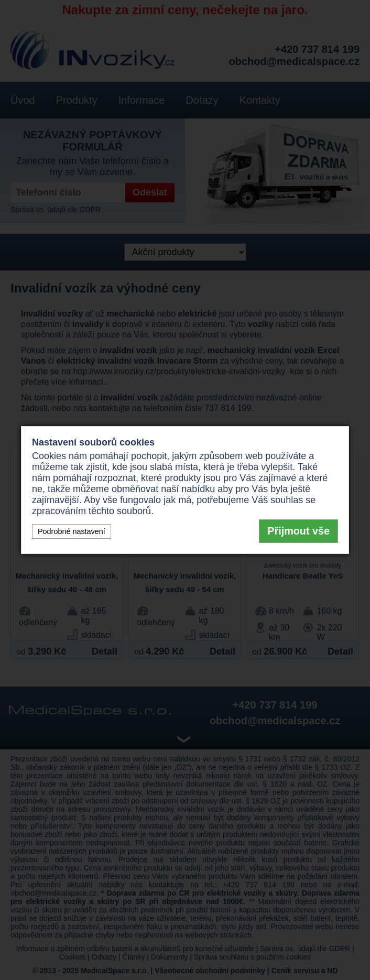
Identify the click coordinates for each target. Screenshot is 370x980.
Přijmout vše (298, 531)
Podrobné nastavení (72, 531)
